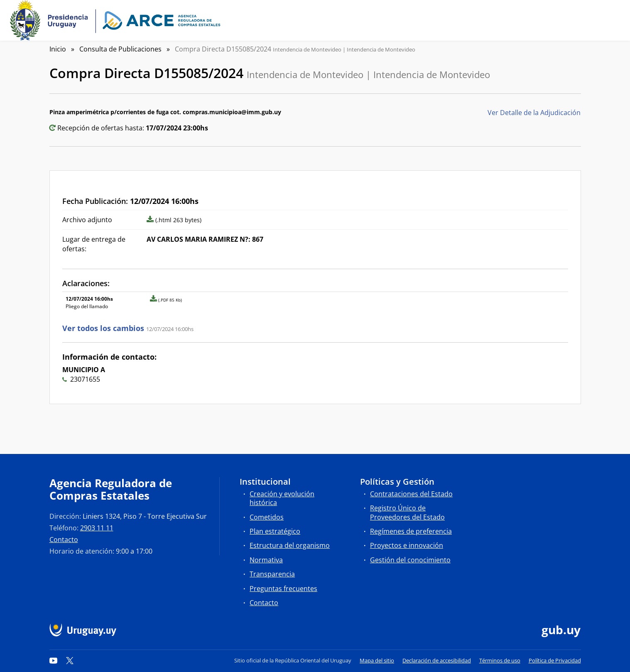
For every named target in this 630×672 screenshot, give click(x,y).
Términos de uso (500, 660)
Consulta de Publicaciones (120, 49)
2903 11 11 (97, 528)
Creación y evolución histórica (282, 498)
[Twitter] (70, 660)
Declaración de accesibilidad (437, 660)
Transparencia (272, 574)
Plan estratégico (275, 531)
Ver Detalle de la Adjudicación (534, 113)
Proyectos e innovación (407, 545)
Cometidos (267, 517)
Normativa (266, 560)
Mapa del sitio (377, 660)
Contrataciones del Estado (411, 494)
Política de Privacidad (555, 660)
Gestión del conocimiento (410, 560)
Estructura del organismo (290, 545)
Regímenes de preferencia (411, 531)
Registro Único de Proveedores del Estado (407, 512)
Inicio (58, 49)
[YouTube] (54, 660)
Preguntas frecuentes (283, 589)
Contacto (64, 540)
